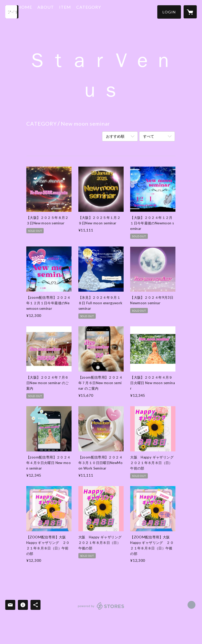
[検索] (12, 12)
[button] (169, 12)
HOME (41, 11)
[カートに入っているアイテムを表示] (190, 12)
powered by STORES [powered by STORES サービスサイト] (101, 609)
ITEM (82, 11)
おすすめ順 (115, 136)
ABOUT (62, 11)
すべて (149, 136)
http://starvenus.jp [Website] (191, 605)
